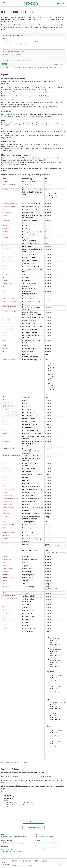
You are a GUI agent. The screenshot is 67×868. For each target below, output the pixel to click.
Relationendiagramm (28, 116)
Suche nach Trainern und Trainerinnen (13, 851)
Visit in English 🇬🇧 (5, 863)
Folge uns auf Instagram (43, 849)
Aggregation (6, 111)
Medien (24, 865)
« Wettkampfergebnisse (34, 822)
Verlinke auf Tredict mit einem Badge (46, 843)
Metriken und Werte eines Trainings (16, 155)
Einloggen (60, 3)
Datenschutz (26, 861)
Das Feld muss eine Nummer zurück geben (13, 100)
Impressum (16, 861)
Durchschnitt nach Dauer (8, 142)
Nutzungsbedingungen (40, 861)
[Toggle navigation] (4, 3)
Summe (3, 120)
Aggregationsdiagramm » (33, 828)
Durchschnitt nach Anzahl (8, 129)
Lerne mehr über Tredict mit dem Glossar (13, 837)
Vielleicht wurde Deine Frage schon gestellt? (14, 843)
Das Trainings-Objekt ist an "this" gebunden (13, 79)
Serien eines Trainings (10, 769)
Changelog (16, 865)
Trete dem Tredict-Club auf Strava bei (47, 847)
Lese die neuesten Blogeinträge (44, 837)
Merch (30, 865)
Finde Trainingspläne (8, 849)
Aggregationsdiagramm (9, 116)
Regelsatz (5, 74)
